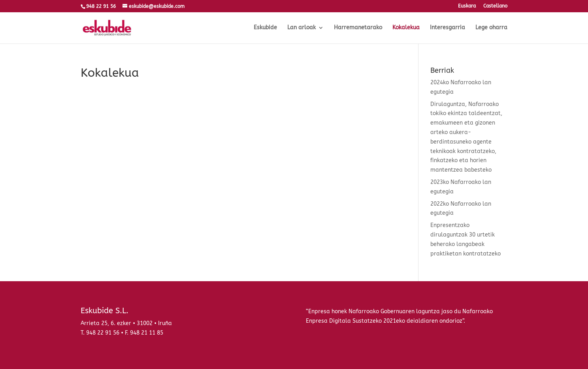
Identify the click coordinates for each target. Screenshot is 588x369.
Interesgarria (448, 28)
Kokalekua (406, 28)
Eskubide (265, 28)
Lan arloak (302, 28)
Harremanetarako (358, 28)
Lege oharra (491, 28)
